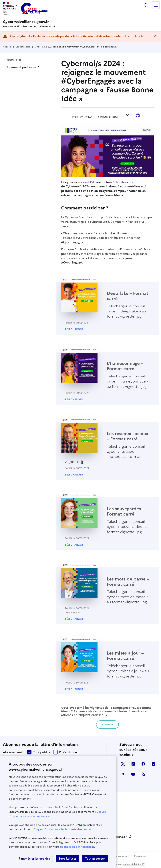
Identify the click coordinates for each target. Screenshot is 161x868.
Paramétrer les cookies (34, 859)
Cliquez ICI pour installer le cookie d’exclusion (62, 829)
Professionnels (69, 752)
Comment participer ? (23, 67)
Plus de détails (133, 36)
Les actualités (23, 47)
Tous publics (42, 752)
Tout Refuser (67, 859)
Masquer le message (155, 36)
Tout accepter (95, 859)
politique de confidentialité (77, 847)
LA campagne (107, 725)
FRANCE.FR (120, 837)
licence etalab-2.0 (132, 864)
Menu (156, 5)
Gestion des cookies (118, 856)
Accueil (7, 47)
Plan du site (140, 856)
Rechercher (146, 5)
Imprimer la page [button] (138, 115)
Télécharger (74, 329)
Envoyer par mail (128, 115)
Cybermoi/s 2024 (78, 186)
